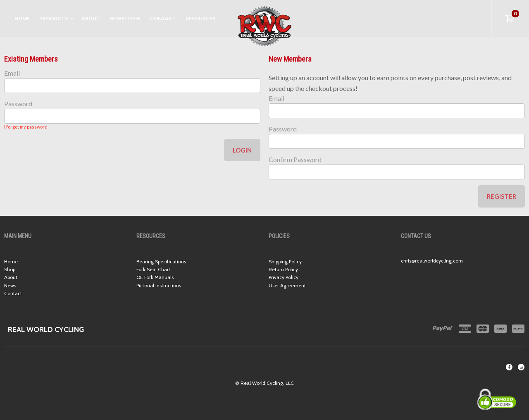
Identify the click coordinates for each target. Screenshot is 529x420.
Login (242, 150)
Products (54, 18)
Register (502, 196)
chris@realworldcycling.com (432, 261)
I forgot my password (26, 127)
